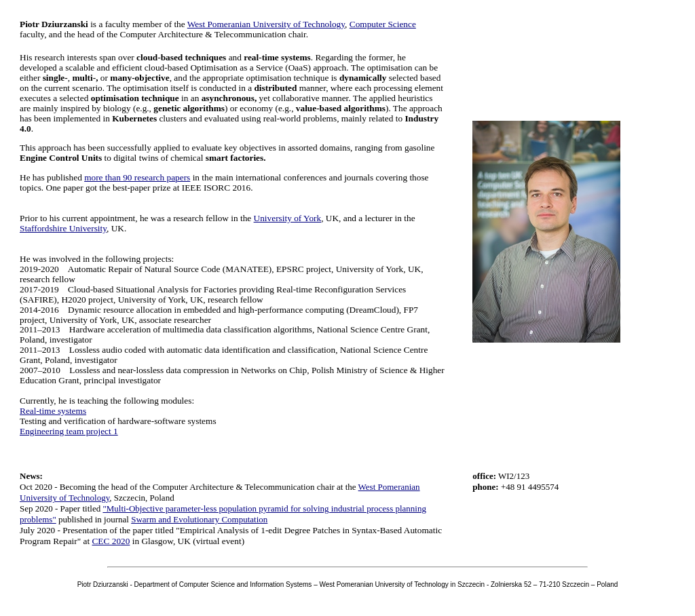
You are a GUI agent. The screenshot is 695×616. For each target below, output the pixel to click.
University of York (288, 218)
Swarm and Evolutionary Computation (199, 519)
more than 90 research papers (137, 177)
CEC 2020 (111, 541)
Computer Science (383, 24)
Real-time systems (53, 411)
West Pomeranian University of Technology (266, 24)
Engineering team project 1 (69, 431)
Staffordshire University (63, 228)
